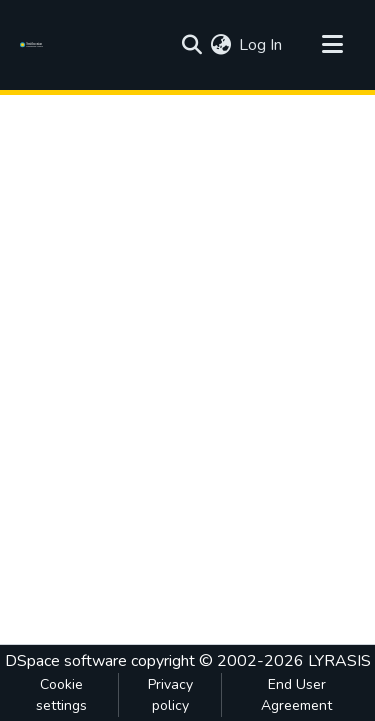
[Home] (34, 45)
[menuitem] (220, 45)
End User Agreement (296, 695)
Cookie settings (61, 695)
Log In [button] (261, 45)
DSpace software (66, 661)
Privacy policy (170, 695)
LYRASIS (339, 661)
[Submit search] (191, 45)
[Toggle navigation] (332, 45)
